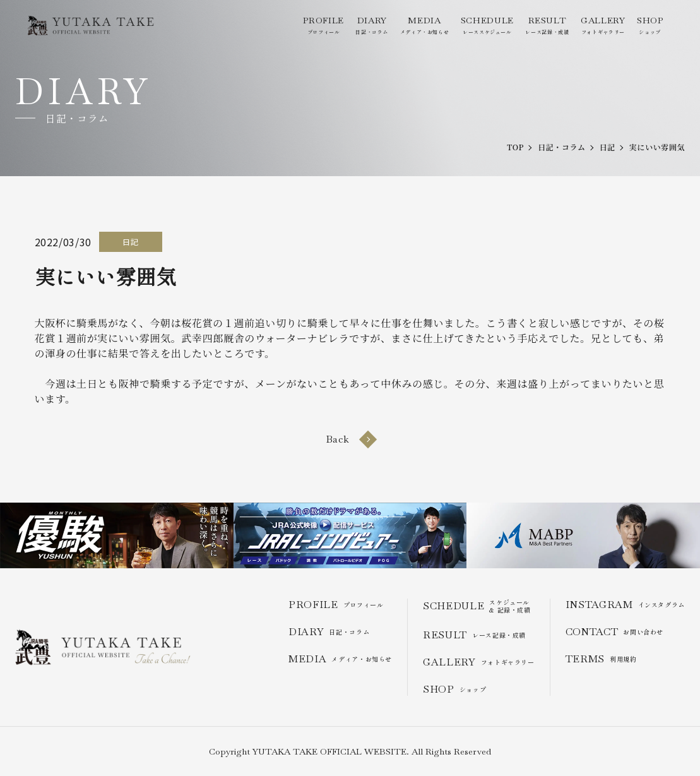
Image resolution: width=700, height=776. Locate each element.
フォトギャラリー (603, 25)
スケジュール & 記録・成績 (477, 606)
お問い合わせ (614, 632)
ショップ (650, 25)
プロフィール (323, 25)
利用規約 (601, 659)
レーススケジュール (487, 25)
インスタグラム (625, 605)
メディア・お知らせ (425, 25)
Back (350, 439)
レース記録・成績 (547, 25)
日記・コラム (372, 25)
